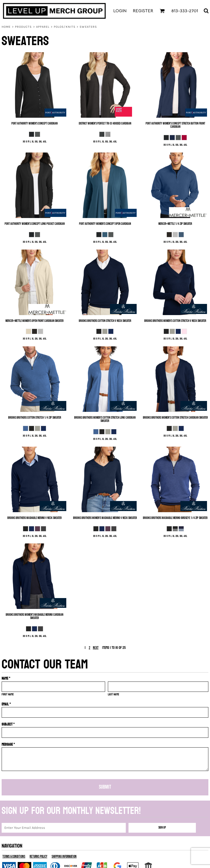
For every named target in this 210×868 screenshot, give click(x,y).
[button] (162, 11)
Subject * (8, 724)
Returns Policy (38, 857)
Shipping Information (64, 857)
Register (143, 11)
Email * (6, 704)
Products (23, 27)
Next (96, 648)
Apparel (43, 27)
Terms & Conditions (14, 857)
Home (6, 27)
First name (8, 694)
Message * (8, 744)
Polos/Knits (65, 27)
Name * (6, 678)
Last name (114, 694)
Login (120, 11)
